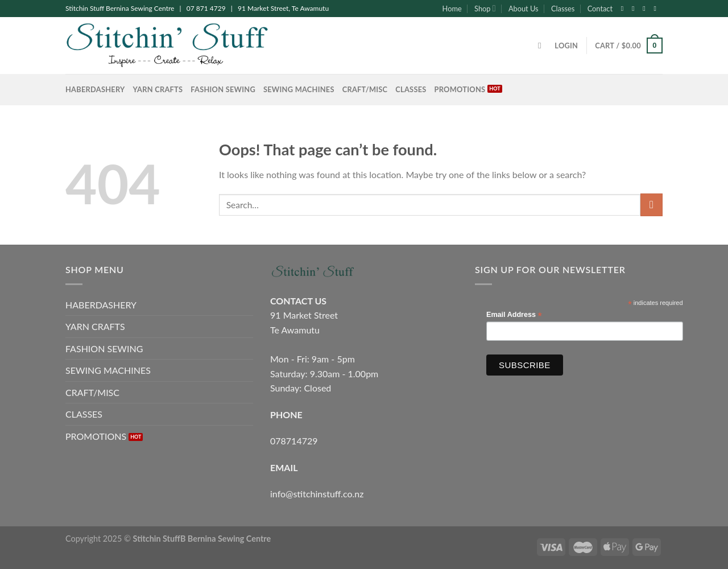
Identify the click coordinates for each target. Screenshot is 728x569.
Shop (485, 8)
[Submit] (652, 205)
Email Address (514, 315)
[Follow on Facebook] (624, 9)
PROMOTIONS (460, 89)
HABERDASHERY (95, 89)
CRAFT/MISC (365, 89)
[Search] (542, 46)
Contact (600, 9)
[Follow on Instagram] (635, 9)
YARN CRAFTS (158, 89)
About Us (524, 9)
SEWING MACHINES (299, 89)
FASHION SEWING (223, 89)
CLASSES (411, 89)
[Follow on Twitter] (646, 9)
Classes (563, 9)
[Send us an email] (657, 9)
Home (452, 9)
